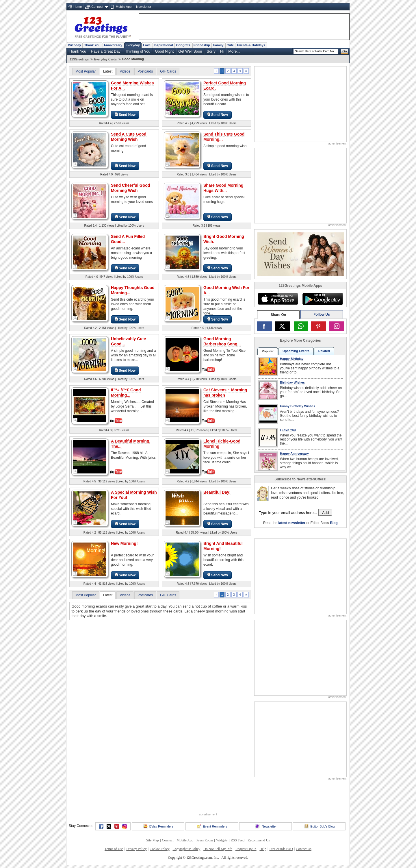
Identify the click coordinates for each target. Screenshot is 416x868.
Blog (334, 523)
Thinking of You (138, 51)
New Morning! (124, 543)
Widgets (222, 840)
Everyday (133, 45)
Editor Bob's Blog (319, 826)
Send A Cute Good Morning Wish (129, 137)
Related (324, 351)
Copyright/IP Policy (186, 849)
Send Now (125, 115)
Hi (222, 51)
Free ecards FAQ (281, 849)
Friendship (202, 45)
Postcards (145, 71)
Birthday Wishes (292, 382)
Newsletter (144, 7)
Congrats (183, 45)
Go (345, 51)
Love (147, 45)
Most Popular (86, 71)
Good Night (164, 51)
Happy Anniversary (294, 454)
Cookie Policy (159, 849)
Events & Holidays (251, 45)
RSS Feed (237, 840)
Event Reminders (212, 826)
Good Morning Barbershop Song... (222, 341)
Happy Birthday (292, 359)
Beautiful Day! (217, 492)
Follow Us (322, 314)
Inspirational (163, 45)
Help (263, 849)
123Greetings (79, 59)
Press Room (205, 840)
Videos (125, 71)
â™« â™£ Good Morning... (126, 393)
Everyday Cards (105, 59)
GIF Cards (168, 71)
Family (218, 45)
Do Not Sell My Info (218, 849)
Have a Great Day (106, 51)
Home (78, 7)
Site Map (153, 840)
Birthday (74, 45)
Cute (230, 45)
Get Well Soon (190, 51)
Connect (97, 7)
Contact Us (304, 849)
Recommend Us (259, 840)
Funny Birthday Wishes (298, 406)
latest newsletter (292, 523)
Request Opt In (246, 849)
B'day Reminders (158, 826)
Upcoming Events (296, 351)
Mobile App (124, 7)
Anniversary (113, 45)
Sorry (211, 51)
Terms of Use (114, 849)
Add (325, 513)
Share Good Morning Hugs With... (223, 188)
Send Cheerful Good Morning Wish (130, 188)
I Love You (288, 430)
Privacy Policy (136, 849)
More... (234, 51)
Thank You (92, 45)
